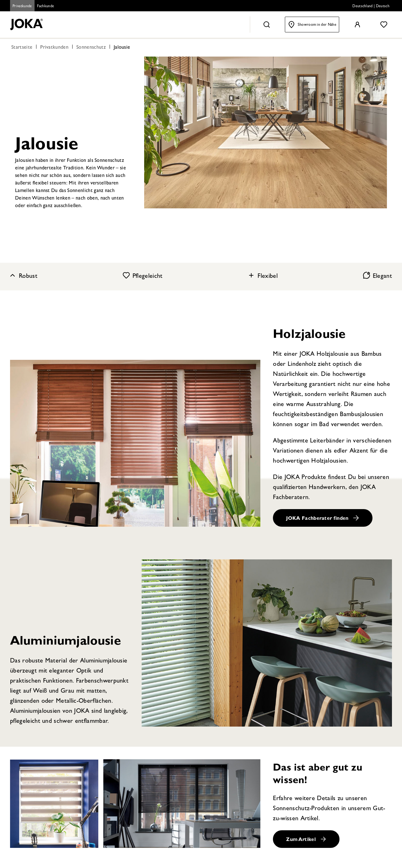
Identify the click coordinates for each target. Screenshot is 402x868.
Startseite (22, 48)
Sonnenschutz (91, 48)
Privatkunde (22, 7)
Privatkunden (54, 48)
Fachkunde (46, 7)
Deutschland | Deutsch (371, 7)
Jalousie (122, 48)
